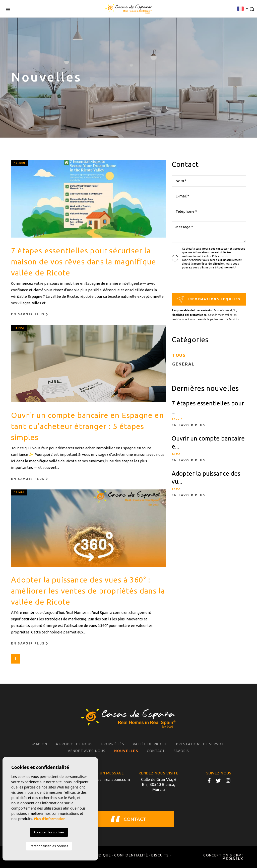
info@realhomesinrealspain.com (98, 779)
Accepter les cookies (49, 832)
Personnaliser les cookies (49, 846)
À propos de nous (74, 744)
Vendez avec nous (87, 751)
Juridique (101, 855)
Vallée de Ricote (150, 744)
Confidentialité (131, 855)
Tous (179, 355)
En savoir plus (30, 314)
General (183, 364)
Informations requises (209, 299)
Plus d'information (50, 819)
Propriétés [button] (113, 744)
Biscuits (160, 855)
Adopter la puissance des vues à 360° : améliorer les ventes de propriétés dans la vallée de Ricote (88, 591)
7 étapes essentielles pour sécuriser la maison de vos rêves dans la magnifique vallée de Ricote (84, 262)
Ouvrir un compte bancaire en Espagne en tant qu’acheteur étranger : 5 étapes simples (87, 426)
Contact (156, 751)
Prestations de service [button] (200, 744)
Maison (40, 744)
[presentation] (198, 282)
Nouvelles (126, 751)
